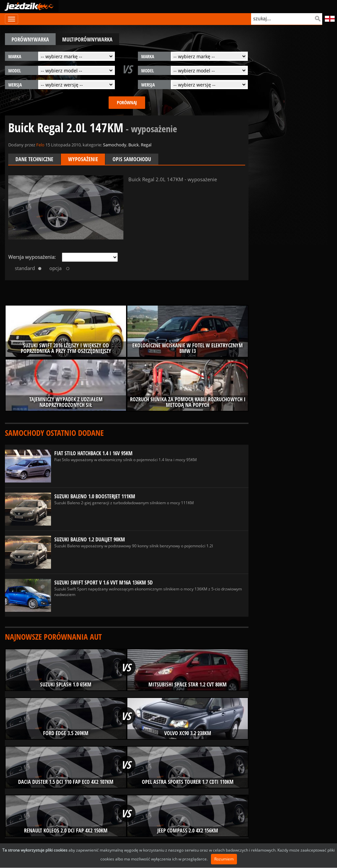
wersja (15, 85)
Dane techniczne (34, 159)
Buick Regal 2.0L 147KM (93, 127)
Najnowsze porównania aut (53, 637)
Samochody (115, 145)
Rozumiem (224, 859)
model (15, 71)
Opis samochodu (132, 159)
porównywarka (30, 39)
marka (15, 56)
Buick (134, 145)
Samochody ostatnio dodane (54, 433)
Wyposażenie (83, 159)
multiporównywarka (88, 39)
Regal (146, 145)
